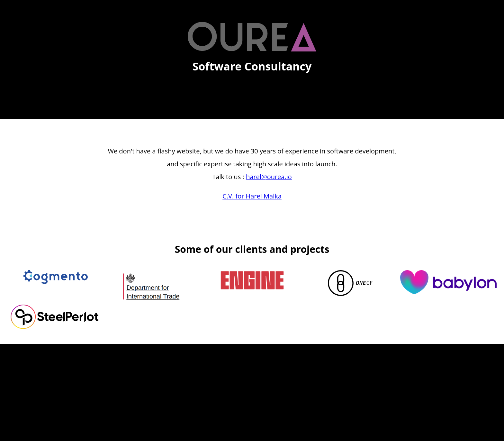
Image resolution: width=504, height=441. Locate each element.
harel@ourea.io (269, 177)
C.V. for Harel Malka (252, 196)
